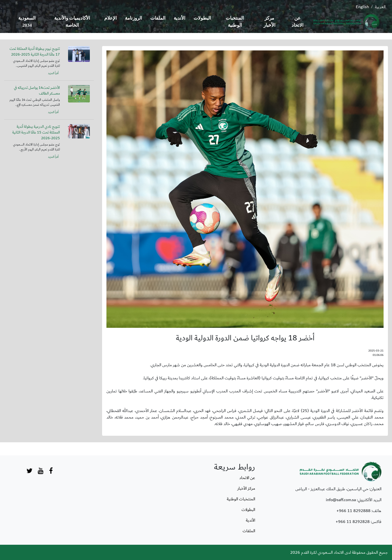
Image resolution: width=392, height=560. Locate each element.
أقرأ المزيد (53, 73)
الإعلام (111, 18)
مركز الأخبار (269, 22)
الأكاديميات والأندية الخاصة (72, 22)
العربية (380, 7)
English (362, 7)
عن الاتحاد (298, 22)
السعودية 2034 (27, 22)
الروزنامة (134, 18)
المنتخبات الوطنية (235, 22)
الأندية (180, 18)
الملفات (158, 18)
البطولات (202, 18)
